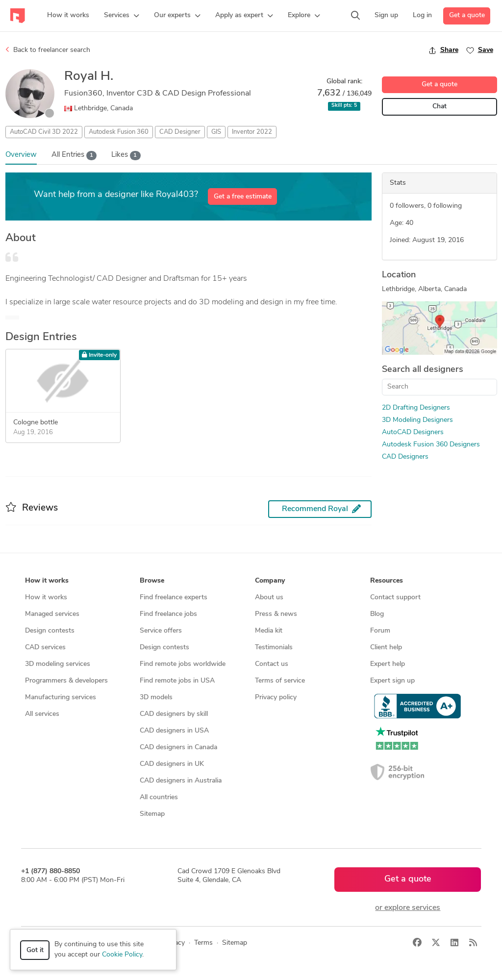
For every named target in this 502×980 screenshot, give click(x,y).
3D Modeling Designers (417, 420)
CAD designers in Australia (181, 781)
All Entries (74, 156)
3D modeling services (58, 664)
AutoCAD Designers (413, 432)
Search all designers (423, 370)
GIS (216, 132)
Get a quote (467, 15)
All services (42, 714)
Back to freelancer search (48, 50)
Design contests (50, 631)
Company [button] (270, 581)
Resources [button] (387, 581)
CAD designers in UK (172, 764)
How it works (46, 598)
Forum (380, 631)
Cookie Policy (122, 955)
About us (269, 598)
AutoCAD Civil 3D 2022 (44, 132)
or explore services (408, 908)
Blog (377, 614)
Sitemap (152, 814)
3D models (156, 698)
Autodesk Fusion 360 (119, 132)
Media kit (269, 631)
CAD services (45, 648)
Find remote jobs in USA (177, 681)
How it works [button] (47, 581)
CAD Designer (180, 132)
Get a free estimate (243, 197)
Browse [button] (152, 581)
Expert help (388, 664)
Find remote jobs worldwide (183, 664)
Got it (35, 950)
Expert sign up (392, 681)
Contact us (272, 664)
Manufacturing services (61, 698)
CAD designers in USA (174, 731)
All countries (159, 797)
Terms (203, 943)
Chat (439, 107)
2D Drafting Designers (416, 408)
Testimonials (274, 648)
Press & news (276, 614)
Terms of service (280, 681)
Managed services (52, 614)
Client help (386, 648)
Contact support (395, 598)
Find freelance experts (174, 598)
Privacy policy (276, 698)
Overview (21, 155)
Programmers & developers (66, 681)
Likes (126, 156)
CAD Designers (405, 457)
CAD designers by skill (174, 714)
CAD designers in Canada (178, 747)
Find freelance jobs (168, 614)
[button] (122, 16)
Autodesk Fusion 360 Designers (431, 445)
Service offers (161, 631)
